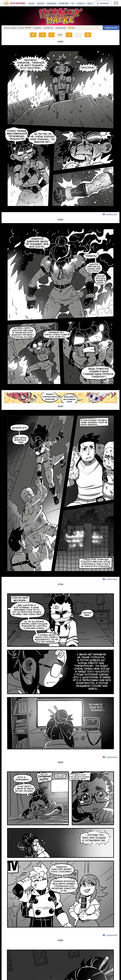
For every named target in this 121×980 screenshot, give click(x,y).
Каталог (31, 3)
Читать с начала (10, 28)
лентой (28, 28)
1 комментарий (111, 214)
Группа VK (81, 3)
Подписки (41, 3)
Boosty (90, 3)
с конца (21, 28)
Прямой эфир (64, 3)
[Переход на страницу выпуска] (60, 129)
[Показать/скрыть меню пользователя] (116, 3)
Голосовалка (52, 3)
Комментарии (61, 28)
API (73, 3)
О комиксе (37, 28)
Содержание (48, 28)
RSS (73, 28)
